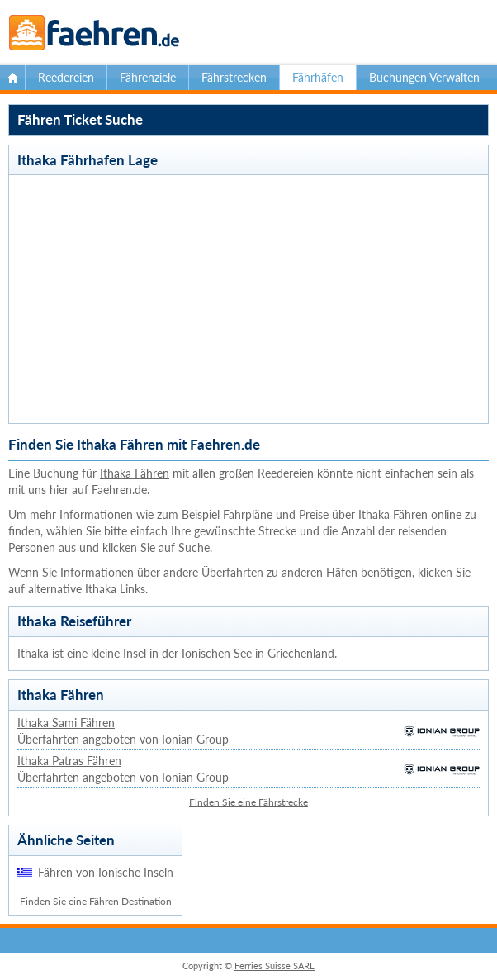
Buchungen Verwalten (424, 77)
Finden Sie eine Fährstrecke (248, 802)
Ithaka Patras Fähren (69, 761)
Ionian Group (195, 739)
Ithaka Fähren (135, 473)
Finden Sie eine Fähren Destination (96, 901)
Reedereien (66, 77)
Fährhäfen (318, 77)
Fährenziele (148, 77)
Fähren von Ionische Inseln (106, 872)
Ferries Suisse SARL (275, 966)
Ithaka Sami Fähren (66, 723)
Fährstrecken (234, 77)
